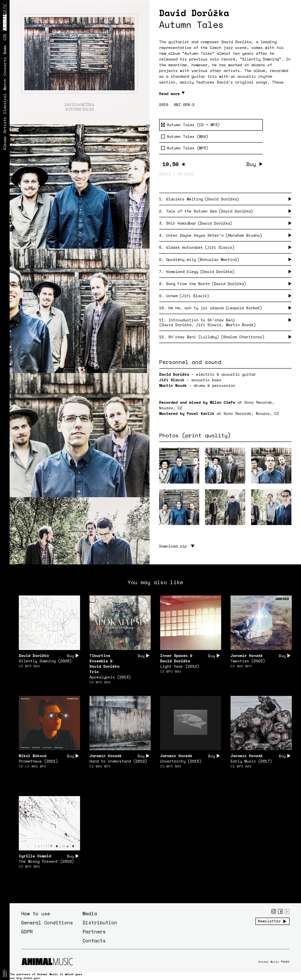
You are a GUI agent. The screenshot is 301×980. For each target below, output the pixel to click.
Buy (251, 164)
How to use (36, 913)
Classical (5, 104)
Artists (5, 125)
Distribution (100, 923)
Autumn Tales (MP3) (185, 148)
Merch (5, 84)
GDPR (27, 932)
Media (90, 913)
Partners (94, 932)
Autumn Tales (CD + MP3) (190, 125)
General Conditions (47, 923)
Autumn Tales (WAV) (185, 136)
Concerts (5, 66)
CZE (5, 37)
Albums (5, 143)
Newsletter (269, 921)
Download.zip (173, 546)
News (5, 50)
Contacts (94, 941)
